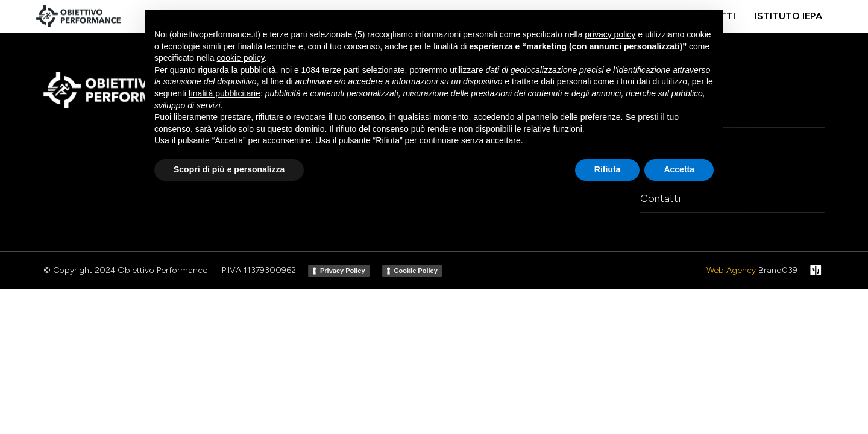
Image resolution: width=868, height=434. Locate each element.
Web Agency (731, 270)
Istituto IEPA (788, 16)
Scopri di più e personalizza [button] (229, 169)
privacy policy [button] (610, 34)
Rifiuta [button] (608, 169)
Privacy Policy (343, 271)
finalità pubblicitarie (225, 93)
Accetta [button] (679, 169)
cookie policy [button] (241, 58)
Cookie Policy (416, 271)
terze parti (341, 70)
